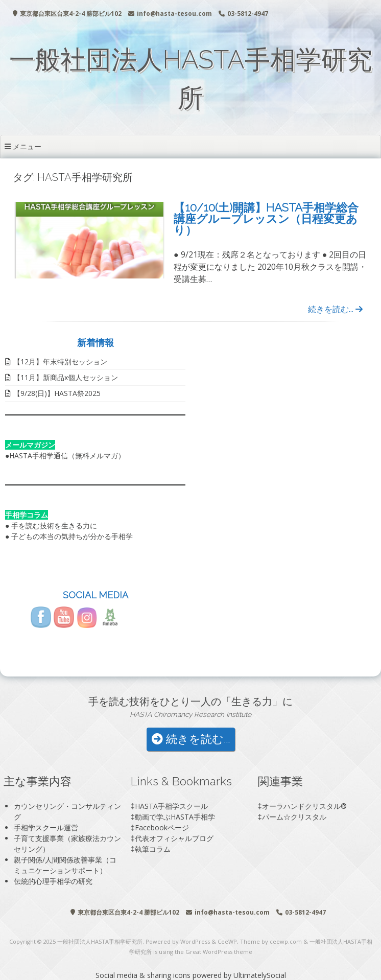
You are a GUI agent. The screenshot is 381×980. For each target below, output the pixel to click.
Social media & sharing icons (144, 975)
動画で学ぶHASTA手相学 (175, 817)
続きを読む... (335, 309)
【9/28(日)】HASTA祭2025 (57, 393)
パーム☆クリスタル (294, 817)
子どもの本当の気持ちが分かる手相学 (72, 536)
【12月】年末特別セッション (60, 361)
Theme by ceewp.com (271, 941)
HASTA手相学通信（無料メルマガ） (67, 456)
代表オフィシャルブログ (174, 838)
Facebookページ (162, 827)
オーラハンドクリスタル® (304, 806)
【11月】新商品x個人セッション (66, 377)
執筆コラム (153, 849)
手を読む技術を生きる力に (54, 526)
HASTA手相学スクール (171, 806)
